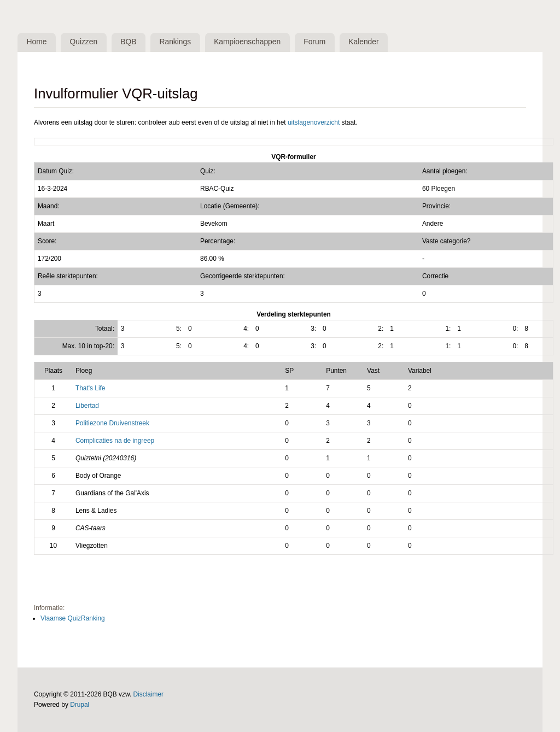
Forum (314, 42)
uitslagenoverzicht (314, 122)
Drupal (80, 705)
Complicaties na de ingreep (115, 441)
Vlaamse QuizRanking (73, 618)
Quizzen (84, 42)
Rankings (176, 42)
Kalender (363, 42)
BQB (128, 42)
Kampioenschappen (247, 42)
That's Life (91, 388)
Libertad (87, 406)
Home (37, 42)
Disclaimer (149, 694)
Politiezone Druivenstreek (112, 423)
